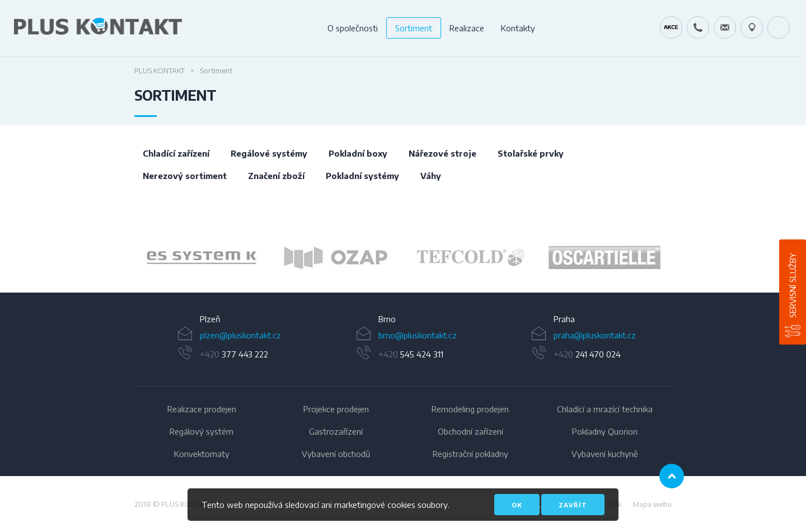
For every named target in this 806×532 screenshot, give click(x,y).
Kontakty (518, 28)
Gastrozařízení (336, 431)
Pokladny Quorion (605, 431)
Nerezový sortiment (185, 176)
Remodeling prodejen (470, 409)
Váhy (431, 176)
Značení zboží (276, 176)
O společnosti (353, 28)
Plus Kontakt (160, 70)
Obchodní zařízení (470, 431)
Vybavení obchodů (336, 454)
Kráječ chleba (671, 27)
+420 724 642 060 (698, 27)
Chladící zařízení (176, 153)
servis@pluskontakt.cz (725, 27)
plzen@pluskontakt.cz (240, 335)
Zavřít (573, 505)
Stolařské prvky (531, 153)
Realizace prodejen (202, 409)
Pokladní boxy (358, 153)
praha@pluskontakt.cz (595, 335)
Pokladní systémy (362, 176)
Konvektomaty (202, 454)
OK (517, 505)
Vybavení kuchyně (605, 454)
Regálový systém (201, 431)
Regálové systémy (269, 153)
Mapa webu (652, 504)
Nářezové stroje (442, 153)
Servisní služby (793, 285)
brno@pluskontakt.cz (418, 335)
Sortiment (414, 28)
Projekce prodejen (336, 409)
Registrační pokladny (470, 454)
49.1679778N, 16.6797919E (752, 27)
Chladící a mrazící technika (605, 409)
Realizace (467, 28)
